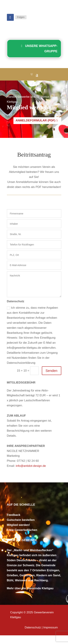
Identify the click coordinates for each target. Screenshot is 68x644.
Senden (52, 371)
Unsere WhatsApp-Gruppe (41, 49)
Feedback (14, 515)
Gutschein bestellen (21, 520)
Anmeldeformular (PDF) (35, 120)
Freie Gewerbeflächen (22, 530)
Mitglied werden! (18, 525)
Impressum (51, 627)
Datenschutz (33, 627)
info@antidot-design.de (31, 466)
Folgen (21, 17)
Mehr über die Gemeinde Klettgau (30, 588)
